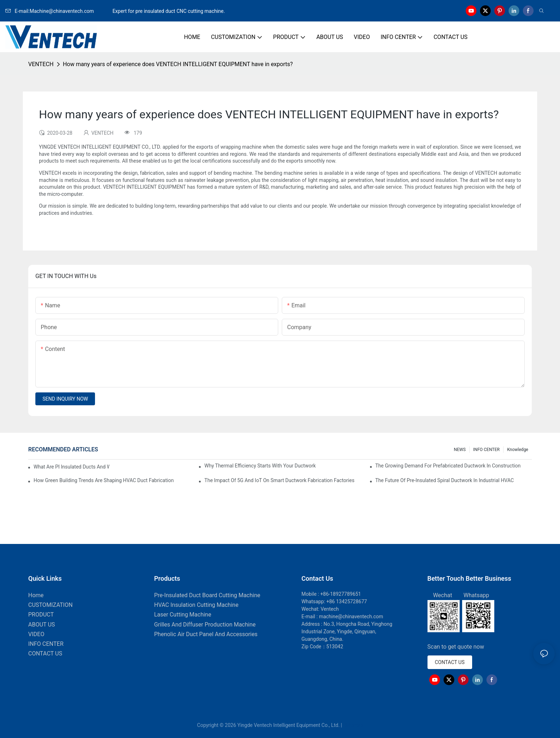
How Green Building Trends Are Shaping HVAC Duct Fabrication (104, 480)
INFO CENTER (486, 450)
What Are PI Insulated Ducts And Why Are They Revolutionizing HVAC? (71, 467)
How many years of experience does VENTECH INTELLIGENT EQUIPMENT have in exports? (178, 64)
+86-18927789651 (341, 594)
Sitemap (353, 725)
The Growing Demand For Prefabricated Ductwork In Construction (448, 466)
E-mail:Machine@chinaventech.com (58, 11)
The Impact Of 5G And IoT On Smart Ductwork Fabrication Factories (279, 480)
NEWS (460, 450)
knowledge (518, 450)
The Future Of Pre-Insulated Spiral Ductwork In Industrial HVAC (445, 480)
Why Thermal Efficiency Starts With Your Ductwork (260, 466)
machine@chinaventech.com (351, 616)
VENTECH (41, 64)
